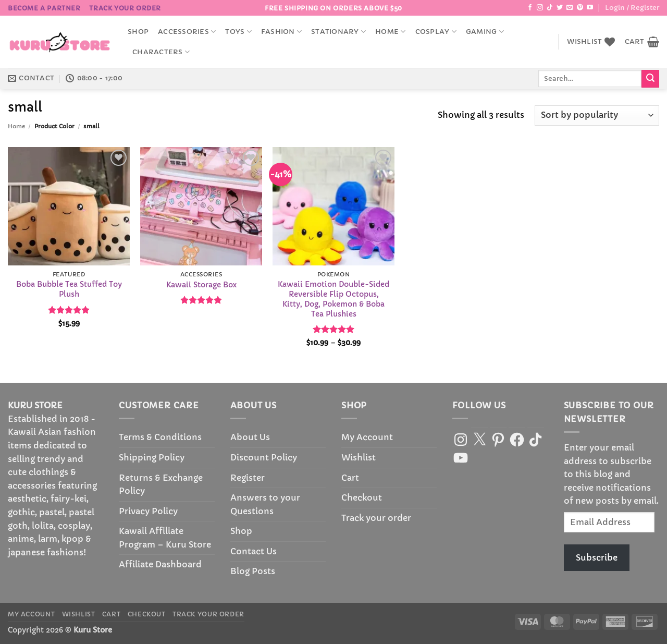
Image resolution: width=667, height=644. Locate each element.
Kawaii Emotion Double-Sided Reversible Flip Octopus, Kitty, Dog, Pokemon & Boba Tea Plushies (333, 299)
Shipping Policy (152, 457)
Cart (350, 478)
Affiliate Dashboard (160, 564)
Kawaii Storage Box (201, 285)
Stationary (338, 32)
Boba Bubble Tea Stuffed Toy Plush (69, 289)
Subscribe (597, 557)
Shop (138, 32)
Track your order (125, 8)
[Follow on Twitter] (560, 8)
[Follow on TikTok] (550, 8)
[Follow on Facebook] (530, 8)
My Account (367, 437)
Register (248, 478)
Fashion (281, 32)
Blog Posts (253, 571)
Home (390, 32)
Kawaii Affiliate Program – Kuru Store (165, 538)
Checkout (362, 497)
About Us (250, 437)
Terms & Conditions (160, 437)
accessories (187, 32)
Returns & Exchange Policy (161, 484)
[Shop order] (597, 116)
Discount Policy (264, 457)
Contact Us (254, 551)
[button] (632, 8)
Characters (161, 52)
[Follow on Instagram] (540, 8)
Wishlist (359, 457)
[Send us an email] (570, 8)
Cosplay (436, 32)
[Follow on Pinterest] (580, 8)
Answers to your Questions (265, 504)
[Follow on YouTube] (590, 8)
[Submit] (650, 79)
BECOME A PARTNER (44, 8)
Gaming (485, 32)
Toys (238, 32)
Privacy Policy (148, 511)
